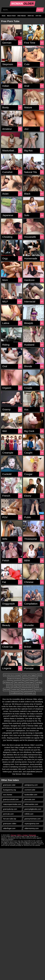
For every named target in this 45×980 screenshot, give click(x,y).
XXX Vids (38, 16)
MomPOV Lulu (34, 679)
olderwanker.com (31, 804)
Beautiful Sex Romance (27, 690)
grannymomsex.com (33, 819)
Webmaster (32, 835)
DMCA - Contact (22, 835)
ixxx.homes (8, 795)
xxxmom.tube (30, 790)
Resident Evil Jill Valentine (14, 679)
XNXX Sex (31, 16)
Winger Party (17, 686)
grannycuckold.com (11, 799)
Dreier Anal (10, 686)
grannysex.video (10, 824)
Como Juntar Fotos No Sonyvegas (12, 675)
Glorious (39, 675)
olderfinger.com (9, 828)
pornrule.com (30, 799)
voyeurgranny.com (32, 824)
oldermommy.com (31, 828)
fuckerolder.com (31, 795)
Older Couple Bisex (19, 682)
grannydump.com (10, 809)
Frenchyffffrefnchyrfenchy (16, 693)
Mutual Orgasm (30, 682)
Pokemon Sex (38, 690)
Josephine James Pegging (29, 675)
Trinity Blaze (38, 682)
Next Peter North (27, 686)
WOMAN (22, 4)
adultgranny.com (31, 785)
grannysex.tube (9, 785)
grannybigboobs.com (33, 809)
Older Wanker (22, 16)
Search (40, 10)
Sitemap (13, 835)
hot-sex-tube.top (10, 819)
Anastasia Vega (15, 690)
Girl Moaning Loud (8, 682)
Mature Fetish (11, 16)
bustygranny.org (10, 790)
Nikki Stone (25, 679)
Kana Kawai (6, 690)
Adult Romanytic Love (30, 693)
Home (4, 16)
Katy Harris (36, 686)
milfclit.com (29, 814)
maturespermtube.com (12, 804)
